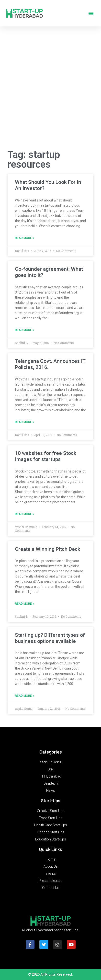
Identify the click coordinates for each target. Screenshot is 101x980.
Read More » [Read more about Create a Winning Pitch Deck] (24, 604)
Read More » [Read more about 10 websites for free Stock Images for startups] (24, 514)
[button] (91, 13)
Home (50, 859)
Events (51, 874)
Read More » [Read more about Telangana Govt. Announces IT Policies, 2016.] (24, 422)
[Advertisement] (50, 89)
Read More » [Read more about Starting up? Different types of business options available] (24, 696)
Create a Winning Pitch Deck (48, 549)
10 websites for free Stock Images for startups (46, 456)
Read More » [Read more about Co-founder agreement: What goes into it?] (24, 330)
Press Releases (50, 881)
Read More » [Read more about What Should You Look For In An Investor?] (24, 238)
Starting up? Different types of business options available (50, 638)
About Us (51, 866)
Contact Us (51, 888)
